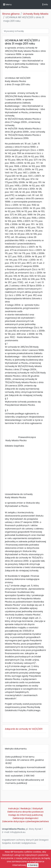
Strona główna (11, 14)
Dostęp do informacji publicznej (26, 815)
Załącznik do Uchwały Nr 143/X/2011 (24, 729)
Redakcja (26, 809)
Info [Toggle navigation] (45, 5)
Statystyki (38, 809)
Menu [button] (7, 5)
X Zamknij (33, 865)
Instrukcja (14, 809)
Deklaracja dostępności (25, 818)
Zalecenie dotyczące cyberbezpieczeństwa (25, 821)
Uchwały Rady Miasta (36, 14)
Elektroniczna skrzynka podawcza (26, 812)
